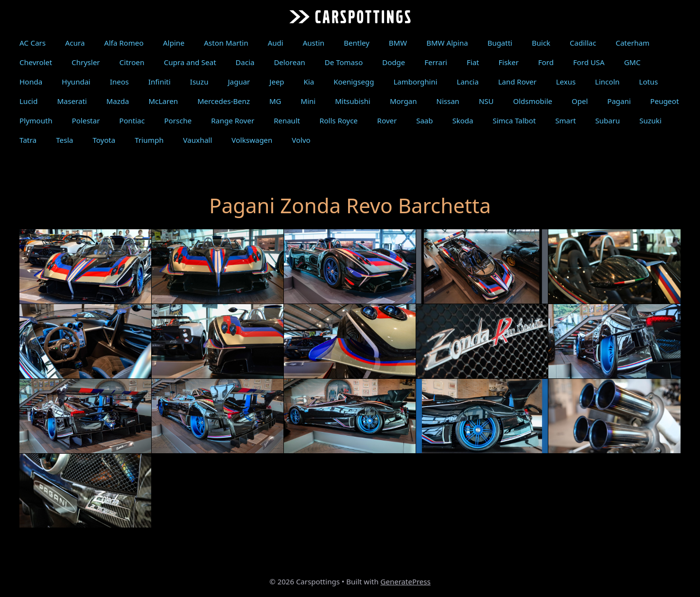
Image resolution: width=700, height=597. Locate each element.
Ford (546, 62)
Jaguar (239, 82)
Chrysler (86, 62)
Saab (424, 120)
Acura (75, 43)
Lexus (566, 82)
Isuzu (199, 82)
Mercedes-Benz (224, 101)
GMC (632, 62)
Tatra (28, 140)
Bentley (357, 43)
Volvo (301, 140)
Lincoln (607, 82)
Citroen (132, 62)
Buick (541, 43)
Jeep (277, 82)
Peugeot (665, 101)
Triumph (149, 140)
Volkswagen (252, 140)
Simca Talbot (514, 120)
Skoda (463, 120)
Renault (287, 120)
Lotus (649, 82)
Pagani (619, 101)
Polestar (86, 120)
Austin (314, 43)
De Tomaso (344, 62)
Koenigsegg (354, 82)
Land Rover (517, 82)
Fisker (508, 62)
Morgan (403, 101)
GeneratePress (406, 581)
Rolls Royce (339, 120)
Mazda (118, 101)
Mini (308, 101)
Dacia (245, 62)
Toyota (104, 140)
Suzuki (650, 120)
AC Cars (33, 43)
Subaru (608, 120)
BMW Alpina (447, 43)
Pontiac (132, 120)
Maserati (72, 101)
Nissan (448, 101)
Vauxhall (198, 140)
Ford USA (589, 62)
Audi (276, 43)
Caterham (632, 43)
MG (275, 101)
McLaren (163, 101)
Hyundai (76, 82)
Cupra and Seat (190, 62)
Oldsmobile (533, 101)
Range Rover (233, 120)
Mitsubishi (353, 101)
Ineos (119, 82)
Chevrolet (36, 62)
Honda (31, 82)
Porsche (178, 120)
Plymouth (36, 120)
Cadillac (583, 43)
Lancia (468, 82)
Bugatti (500, 43)
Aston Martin (226, 43)
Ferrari (436, 62)
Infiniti (159, 82)
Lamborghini (415, 82)
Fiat (473, 62)
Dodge (394, 62)
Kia (309, 82)
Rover (387, 120)
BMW (398, 43)
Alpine (174, 43)
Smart (565, 120)
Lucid (28, 101)
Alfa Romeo (124, 43)
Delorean (289, 62)
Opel (580, 101)
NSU (486, 101)
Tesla (64, 140)
